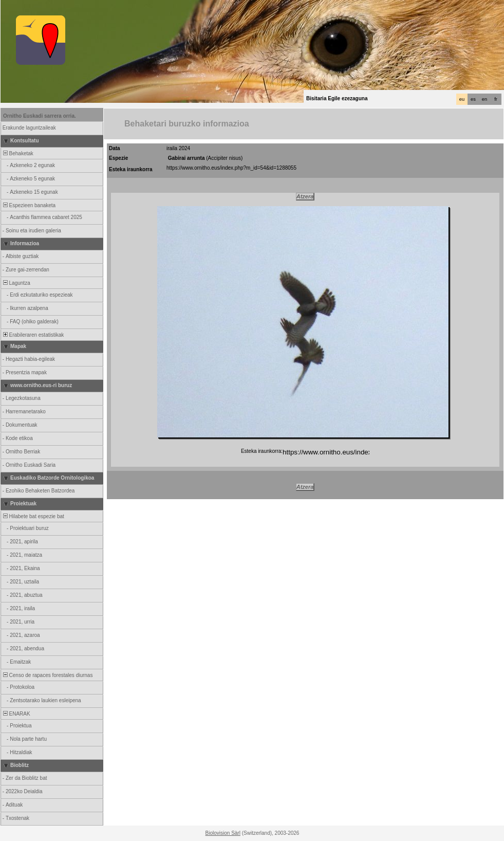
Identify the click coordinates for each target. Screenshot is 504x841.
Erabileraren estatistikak (33, 335)
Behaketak (17, 153)
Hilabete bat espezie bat (33, 516)
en (484, 99)
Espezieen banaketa (29, 205)
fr (496, 99)
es (473, 99)
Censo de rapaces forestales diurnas (47, 675)
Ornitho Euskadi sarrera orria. (40, 116)
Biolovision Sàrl (223, 833)
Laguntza (16, 283)
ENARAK (16, 714)
